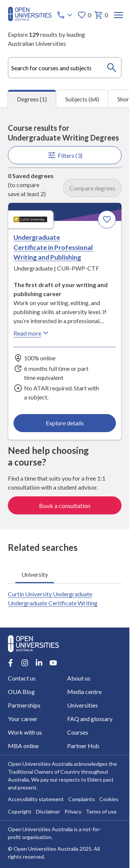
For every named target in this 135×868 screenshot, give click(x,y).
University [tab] (35, 574)
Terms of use (101, 812)
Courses (78, 732)
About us (79, 678)
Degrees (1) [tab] (32, 99)
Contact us (22, 678)
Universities (82, 705)
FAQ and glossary (90, 719)
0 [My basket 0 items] (101, 15)
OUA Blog (21, 692)
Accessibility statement (36, 799)
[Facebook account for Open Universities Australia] (10, 663)
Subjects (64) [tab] (82, 99)
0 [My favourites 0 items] (84, 15)
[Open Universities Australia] (30, 19)
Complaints (82, 799)
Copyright (20, 812)
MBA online (23, 746)
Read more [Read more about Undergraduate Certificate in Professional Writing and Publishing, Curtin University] (32, 333)
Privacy (73, 812)
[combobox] (65, 68)
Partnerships (24, 705)
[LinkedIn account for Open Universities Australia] (39, 663)
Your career (23, 719)
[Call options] (65, 15)
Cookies (109, 799)
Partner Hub (83, 746)
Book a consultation (65, 506)
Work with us (25, 732)
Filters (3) (64, 155)
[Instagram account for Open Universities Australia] (25, 663)
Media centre (84, 692)
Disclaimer (48, 812)
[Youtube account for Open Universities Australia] (53, 663)
